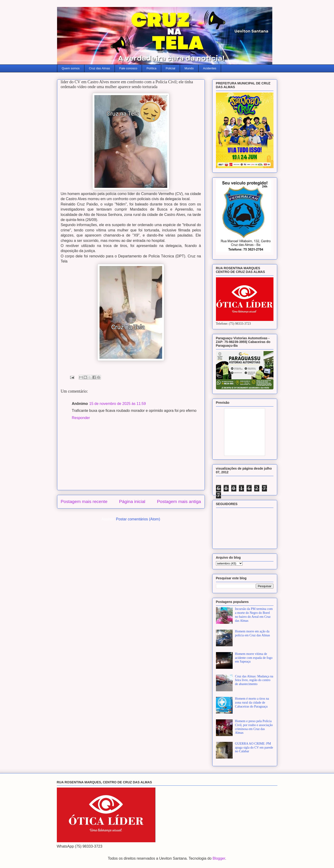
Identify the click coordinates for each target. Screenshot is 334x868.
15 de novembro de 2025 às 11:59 (118, 404)
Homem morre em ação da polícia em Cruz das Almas (252, 633)
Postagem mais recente (84, 501)
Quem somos (71, 68)
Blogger (219, 858)
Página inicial (132, 501)
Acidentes (210, 68)
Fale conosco (128, 68)
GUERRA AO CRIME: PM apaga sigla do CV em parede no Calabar (254, 748)
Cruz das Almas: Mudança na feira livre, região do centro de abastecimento (254, 680)
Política (152, 68)
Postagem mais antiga (179, 501)
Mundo (189, 68)
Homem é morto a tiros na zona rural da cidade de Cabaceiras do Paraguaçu (252, 703)
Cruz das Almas (99, 68)
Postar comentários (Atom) (138, 519)
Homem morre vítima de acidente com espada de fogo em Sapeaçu (254, 658)
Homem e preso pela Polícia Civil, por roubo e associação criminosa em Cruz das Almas (254, 727)
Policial (170, 68)
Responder (81, 418)
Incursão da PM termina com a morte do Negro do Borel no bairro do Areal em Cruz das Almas (254, 615)
